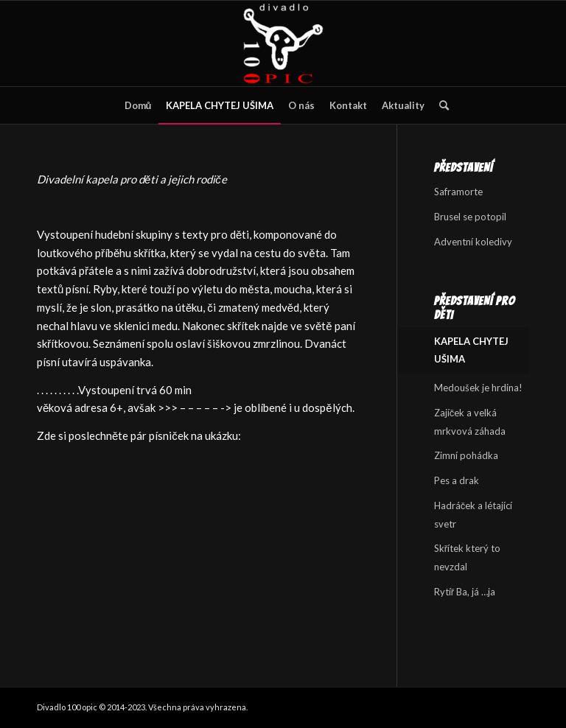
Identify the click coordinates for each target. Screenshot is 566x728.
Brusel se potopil (470, 217)
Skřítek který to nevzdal (467, 557)
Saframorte (458, 192)
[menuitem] (138, 105)
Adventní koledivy (473, 242)
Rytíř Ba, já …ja (465, 592)
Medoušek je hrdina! (478, 388)
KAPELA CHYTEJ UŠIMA (471, 350)
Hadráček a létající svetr (474, 515)
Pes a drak (457, 480)
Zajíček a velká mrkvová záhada (470, 422)
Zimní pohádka (466, 455)
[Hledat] (440, 105)
